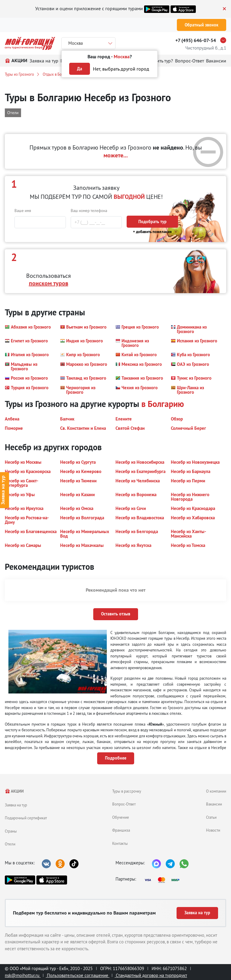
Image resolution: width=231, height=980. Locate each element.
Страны (11, 831)
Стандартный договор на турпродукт (151, 975)
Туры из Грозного (19, 74)
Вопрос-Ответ (124, 804)
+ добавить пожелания (152, 232)
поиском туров (49, 283)
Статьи (211, 817)
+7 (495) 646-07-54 (196, 40)
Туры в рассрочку (127, 791)
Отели (10, 844)
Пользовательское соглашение (78, 975)
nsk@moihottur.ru (23, 975)
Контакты (120, 843)
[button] (28, 329)
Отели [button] (13, 113)
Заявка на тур (16, 805)
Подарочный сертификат (26, 818)
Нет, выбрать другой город (121, 69)
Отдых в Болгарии (58, 74)
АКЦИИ (14, 791)
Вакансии (214, 804)
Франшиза (121, 830)
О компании (216, 791)
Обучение (121, 817)
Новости (213, 830)
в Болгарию (163, 404)
